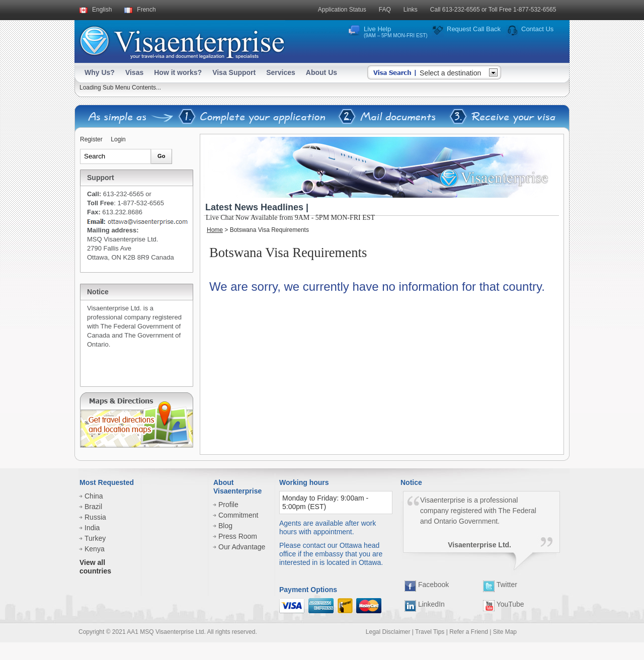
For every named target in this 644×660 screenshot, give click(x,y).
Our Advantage (242, 547)
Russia (95, 517)
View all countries (95, 567)
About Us (321, 72)
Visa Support (234, 72)
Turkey (95, 538)
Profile (228, 505)
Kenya (95, 549)
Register (91, 139)
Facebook (427, 585)
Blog (225, 526)
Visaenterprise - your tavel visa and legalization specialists (182, 40)
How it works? (178, 72)
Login (118, 139)
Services (281, 72)
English (102, 10)
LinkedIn (425, 604)
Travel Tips (430, 632)
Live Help (396, 32)
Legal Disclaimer (388, 632)
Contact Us (537, 29)
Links (411, 10)
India (92, 528)
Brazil (93, 507)
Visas (134, 72)
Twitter (500, 585)
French (146, 10)
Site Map (505, 632)
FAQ (385, 10)
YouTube (504, 604)
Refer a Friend (469, 632)
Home (215, 230)
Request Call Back (474, 29)
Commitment (238, 515)
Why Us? (100, 72)
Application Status (342, 10)
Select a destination (450, 73)
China (94, 496)
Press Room (238, 536)
